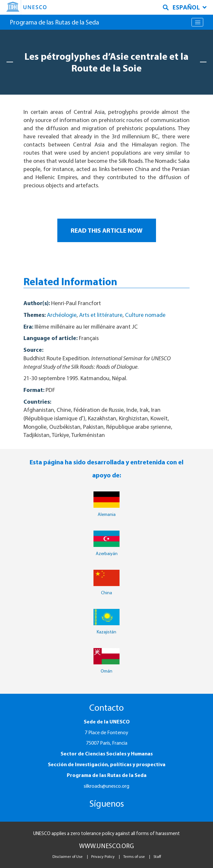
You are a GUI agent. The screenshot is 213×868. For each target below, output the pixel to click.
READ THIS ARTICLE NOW (107, 230)
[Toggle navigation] (197, 22)
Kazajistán (106, 632)
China (106, 593)
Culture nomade (145, 315)
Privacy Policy (103, 856)
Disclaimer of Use (68, 856)
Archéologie (62, 315)
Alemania (107, 514)
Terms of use (134, 856)
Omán (106, 671)
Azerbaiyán (107, 553)
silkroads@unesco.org (106, 786)
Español (189, 7)
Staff (157, 856)
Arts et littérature (101, 315)
